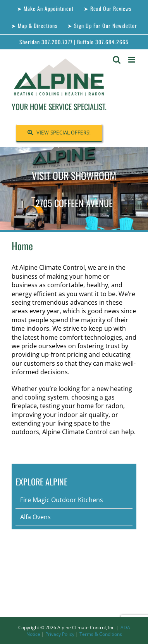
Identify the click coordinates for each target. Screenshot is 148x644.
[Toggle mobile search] (117, 60)
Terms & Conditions (101, 634)
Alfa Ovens (35, 517)
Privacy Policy (60, 634)
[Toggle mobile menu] (132, 60)
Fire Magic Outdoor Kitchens (62, 500)
